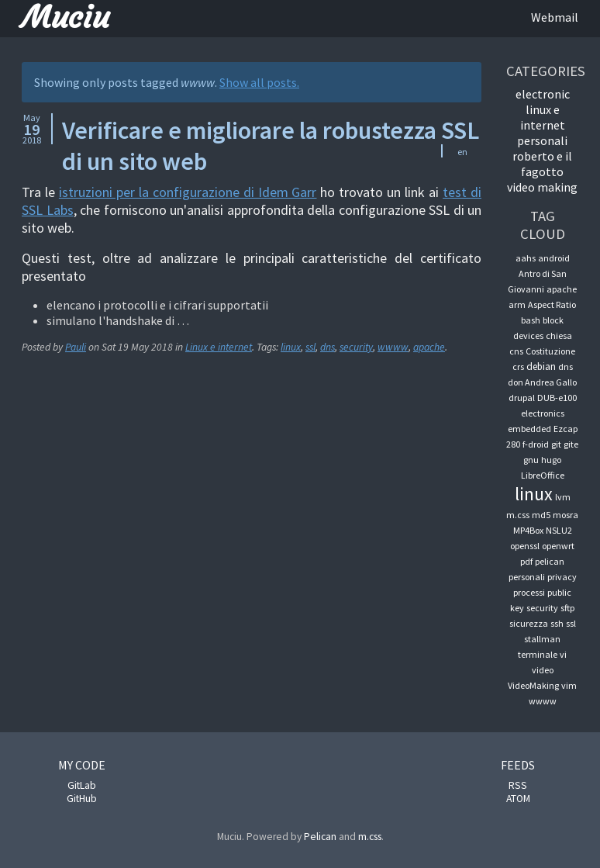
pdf (526, 561)
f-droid (536, 444)
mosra (566, 515)
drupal (522, 398)
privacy (562, 577)
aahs (526, 258)
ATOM (518, 799)
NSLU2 (559, 530)
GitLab (82, 785)
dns (328, 347)
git (556, 444)
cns (516, 351)
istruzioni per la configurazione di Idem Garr (188, 192)
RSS (518, 785)
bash (531, 320)
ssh (557, 623)
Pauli (76, 347)
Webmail (555, 17)
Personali (542, 140)
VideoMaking (533, 685)
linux (291, 347)
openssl (525, 546)
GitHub (82, 799)
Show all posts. (259, 82)
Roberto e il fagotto (542, 164)
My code (82, 765)
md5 (541, 515)
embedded (529, 429)
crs (518, 367)
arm (517, 304)
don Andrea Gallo (542, 382)
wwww (393, 347)
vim (569, 685)
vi (563, 654)
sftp (567, 608)
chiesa (559, 335)
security (356, 347)
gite (571, 444)
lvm (563, 497)
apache (429, 347)
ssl (310, 347)
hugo (551, 460)
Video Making (542, 187)
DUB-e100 (557, 398)
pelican (550, 561)
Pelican (320, 837)
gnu (531, 460)
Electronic (543, 94)
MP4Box (528, 530)
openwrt (558, 546)
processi (529, 592)
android (554, 258)
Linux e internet (219, 347)
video (543, 670)
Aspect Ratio (552, 304)
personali (527, 577)
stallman (542, 639)
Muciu (66, 17)
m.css (518, 515)
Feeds (518, 765)
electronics (543, 413)
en (462, 152)
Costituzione (550, 351)
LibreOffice (543, 475)
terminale (538, 654)
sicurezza (529, 623)
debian (541, 367)
